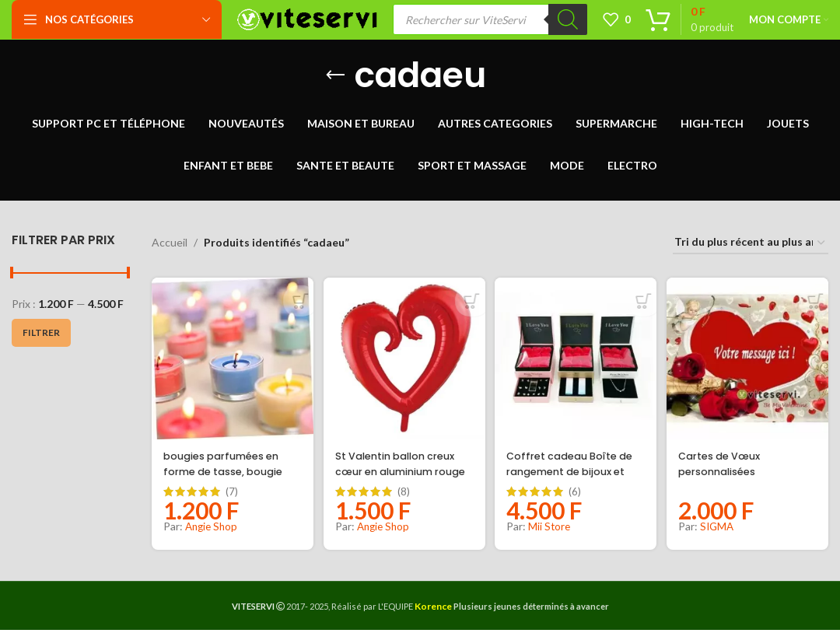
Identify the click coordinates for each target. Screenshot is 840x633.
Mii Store (553, 529)
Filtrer (41, 339)
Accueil (170, 250)
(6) (578, 495)
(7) (232, 495)
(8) (405, 495)
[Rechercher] (568, 23)
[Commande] (751, 250)
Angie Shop (213, 529)
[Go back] (335, 82)
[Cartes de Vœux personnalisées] (750, 364)
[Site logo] (307, 22)
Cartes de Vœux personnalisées (729, 467)
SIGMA (723, 529)
